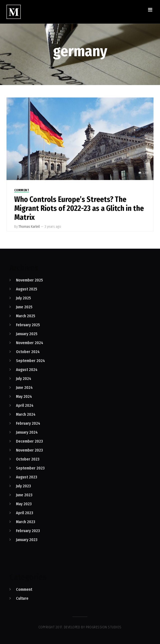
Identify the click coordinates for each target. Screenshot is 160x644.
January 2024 (27, 432)
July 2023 (23, 486)
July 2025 (23, 298)
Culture (22, 598)
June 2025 (24, 307)
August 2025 (27, 289)
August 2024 (27, 370)
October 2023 (28, 459)
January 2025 (27, 334)
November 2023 (29, 450)
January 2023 (27, 540)
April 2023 (25, 513)
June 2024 (24, 388)
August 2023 (27, 477)
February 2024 (28, 423)
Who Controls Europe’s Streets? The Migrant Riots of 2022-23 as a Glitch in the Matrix (79, 208)
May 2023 (24, 504)
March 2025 (26, 316)
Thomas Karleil (29, 227)
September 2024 (30, 361)
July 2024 (24, 379)
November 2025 (29, 280)
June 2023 (24, 495)
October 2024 (28, 352)
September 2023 (30, 468)
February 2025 (28, 325)
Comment (22, 190)
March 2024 (26, 414)
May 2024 (24, 396)
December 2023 (29, 441)
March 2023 (26, 522)
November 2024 (30, 343)
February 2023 (28, 531)
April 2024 (25, 405)
